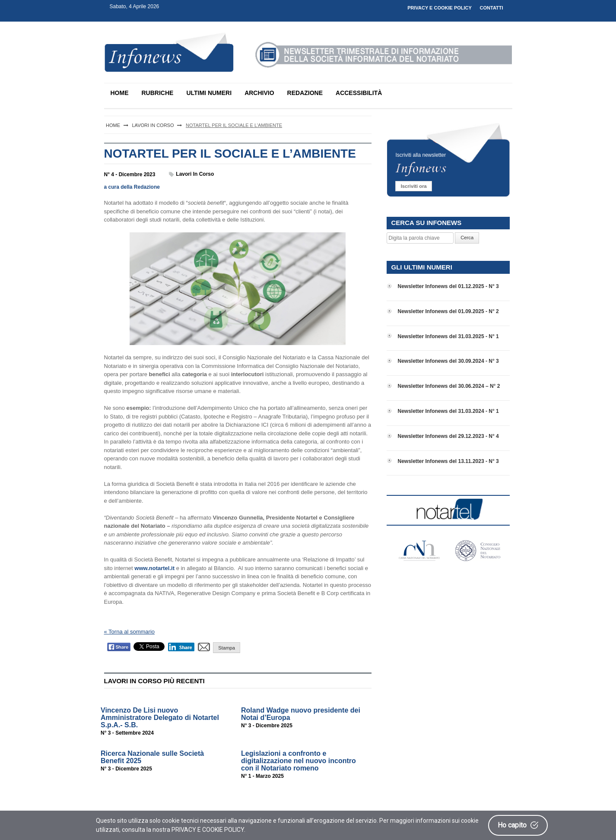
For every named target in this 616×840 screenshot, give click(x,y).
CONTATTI (492, 8)
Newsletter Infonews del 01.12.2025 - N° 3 (448, 286)
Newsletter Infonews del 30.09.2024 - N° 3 (448, 361)
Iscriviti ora (414, 186)
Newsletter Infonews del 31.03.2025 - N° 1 (448, 336)
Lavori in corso (195, 174)
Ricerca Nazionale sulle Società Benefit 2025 (152, 757)
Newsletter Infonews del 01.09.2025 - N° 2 (448, 311)
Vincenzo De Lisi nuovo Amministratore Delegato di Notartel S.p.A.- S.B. (160, 718)
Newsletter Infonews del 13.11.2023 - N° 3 (448, 461)
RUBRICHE (158, 93)
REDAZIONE (305, 93)
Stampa (227, 648)
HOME (120, 93)
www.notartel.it (154, 568)
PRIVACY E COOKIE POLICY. (208, 830)
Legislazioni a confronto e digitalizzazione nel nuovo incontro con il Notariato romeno (298, 761)
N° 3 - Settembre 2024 (127, 733)
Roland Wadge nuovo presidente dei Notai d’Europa (301, 714)
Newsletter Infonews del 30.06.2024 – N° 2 (449, 386)
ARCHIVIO (259, 93)
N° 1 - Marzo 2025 (262, 776)
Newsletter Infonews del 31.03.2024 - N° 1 (448, 411)
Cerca (467, 238)
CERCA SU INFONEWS (426, 223)
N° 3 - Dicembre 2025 (267, 726)
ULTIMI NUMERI (209, 93)
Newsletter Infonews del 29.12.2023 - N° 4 (448, 436)
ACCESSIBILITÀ (359, 93)
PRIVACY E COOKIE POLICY (440, 8)
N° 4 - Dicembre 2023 (130, 174)
